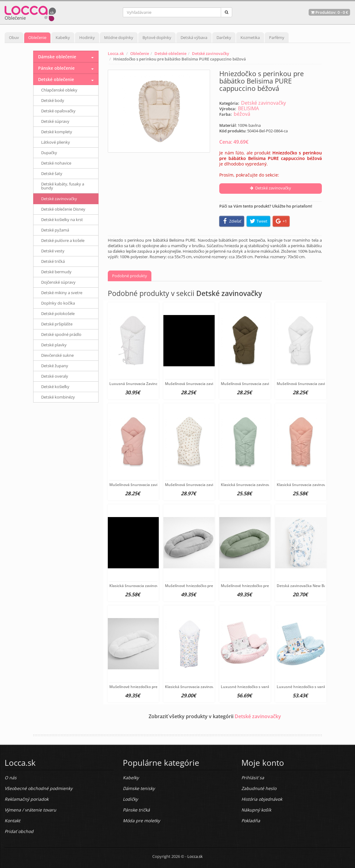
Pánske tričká (136, 810)
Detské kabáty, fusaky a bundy (63, 186)
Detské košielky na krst (62, 220)
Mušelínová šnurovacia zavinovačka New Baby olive (266, 384)
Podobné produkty (130, 276)
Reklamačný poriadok (27, 799)
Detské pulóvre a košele (63, 240)
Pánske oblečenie (56, 68)
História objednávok (262, 799)
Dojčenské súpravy (58, 282)
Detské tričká (53, 261)
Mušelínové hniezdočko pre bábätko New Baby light (210, 586)
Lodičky (130, 799)
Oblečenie (37, 37)
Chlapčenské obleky (59, 90)
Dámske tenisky (139, 788)
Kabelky (63, 37)
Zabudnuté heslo (259, 788)
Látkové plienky (56, 142)
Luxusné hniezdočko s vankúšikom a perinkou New (266, 687)
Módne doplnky (119, 37)
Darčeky (224, 37)
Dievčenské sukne (57, 355)
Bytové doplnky (157, 37)
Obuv (14, 37)
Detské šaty (52, 173)
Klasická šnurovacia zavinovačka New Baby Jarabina (211, 687)
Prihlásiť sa (253, 778)
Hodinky (87, 37)
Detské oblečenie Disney (63, 209)
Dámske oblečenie (57, 57)
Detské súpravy (55, 121)
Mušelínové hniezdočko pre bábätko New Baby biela (155, 687)
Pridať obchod (19, 831)
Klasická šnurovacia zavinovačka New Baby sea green (268, 485)
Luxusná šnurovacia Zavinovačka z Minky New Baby (155, 384)
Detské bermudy (56, 272)
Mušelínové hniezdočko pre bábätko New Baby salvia (267, 586)
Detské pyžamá (55, 230)
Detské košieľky (55, 387)
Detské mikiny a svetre (62, 293)
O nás (11, 778)
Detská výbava (194, 37)
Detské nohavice (56, 163)
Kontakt (12, 821)
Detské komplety (57, 132)
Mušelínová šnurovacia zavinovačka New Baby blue (210, 384)
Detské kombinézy (58, 397)
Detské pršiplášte (57, 324)
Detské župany (55, 366)
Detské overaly (55, 376)
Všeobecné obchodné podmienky (39, 788)
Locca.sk (116, 53)
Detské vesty (53, 251)
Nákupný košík (256, 810)
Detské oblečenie (170, 53)
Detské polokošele (58, 313)
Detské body (53, 100)
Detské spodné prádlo (61, 334)
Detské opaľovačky (58, 111)
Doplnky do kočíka (58, 303)
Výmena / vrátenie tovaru (30, 810)
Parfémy (277, 37)
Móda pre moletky (141, 821)
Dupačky (49, 153)
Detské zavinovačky (211, 53)
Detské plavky (54, 345)
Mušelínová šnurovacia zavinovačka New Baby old (153, 485)
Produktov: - (329, 12)
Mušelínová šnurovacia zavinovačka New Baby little (210, 485)
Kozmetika (250, 37)
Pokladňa (251, 821)
